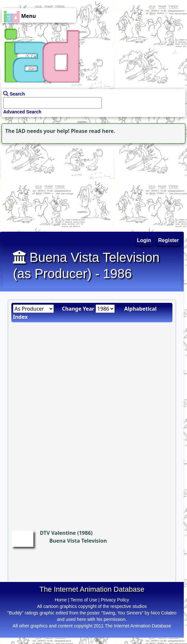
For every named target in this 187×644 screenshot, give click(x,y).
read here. (102, 131)
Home (61, 600)
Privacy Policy (115, 600)
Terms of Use (84, 600)
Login (144, 240)
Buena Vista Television (78, 541)
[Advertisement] (41, 186)
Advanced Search (22, 112)
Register (169, 240)
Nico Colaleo (164, 613)
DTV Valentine (58, 533)
